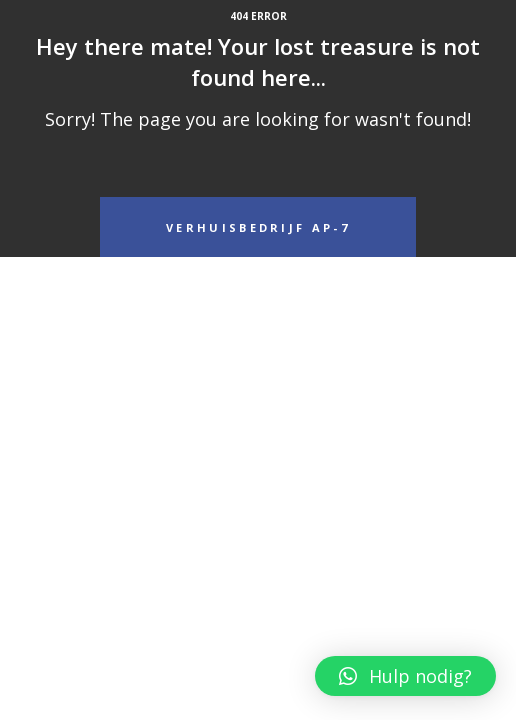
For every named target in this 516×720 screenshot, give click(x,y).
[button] (405, 676)
